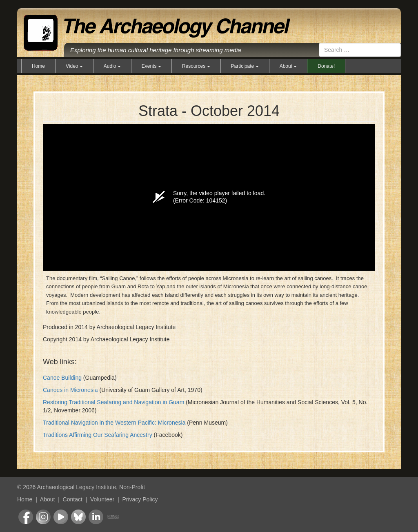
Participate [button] (245, 66)
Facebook (26, 517)
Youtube (61, 517)
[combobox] (360, 50)
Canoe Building (62, 378)
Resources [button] (196, 66)
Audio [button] (112, 66)
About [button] (288, 66)
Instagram (43, 517)
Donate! (326, 66)
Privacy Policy (140, 499)
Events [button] (151, 66)
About (48, 499)
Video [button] (74, 66)
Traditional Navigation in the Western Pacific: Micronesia (114, 423)
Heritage (113, 517)
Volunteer (102, 499)
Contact (73, 499)
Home (38, 66)
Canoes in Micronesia (70, 390)
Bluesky (78, 517)
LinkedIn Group (96, 517)
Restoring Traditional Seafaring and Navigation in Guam (113, 402)
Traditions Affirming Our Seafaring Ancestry (98, 435)
